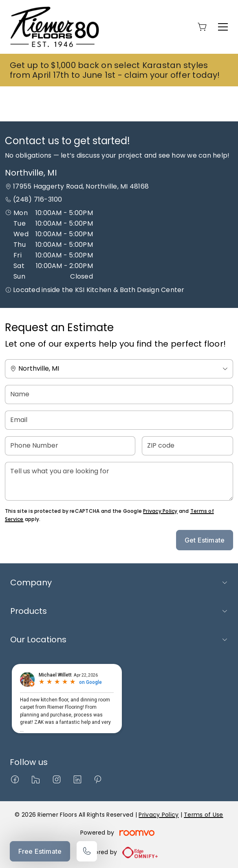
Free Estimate (40, 851)
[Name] (119, 394)
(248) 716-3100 (37, 199)
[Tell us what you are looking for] (119, 481)
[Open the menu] (223, 27)
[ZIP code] (187, 446)
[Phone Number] (70, 446)
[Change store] (119, 369)
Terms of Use (203, 815)
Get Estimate (205, 540)
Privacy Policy (160, 511)
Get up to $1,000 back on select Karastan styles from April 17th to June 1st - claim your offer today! (115, 70)
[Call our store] (87, 851)
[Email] (119, 420)
